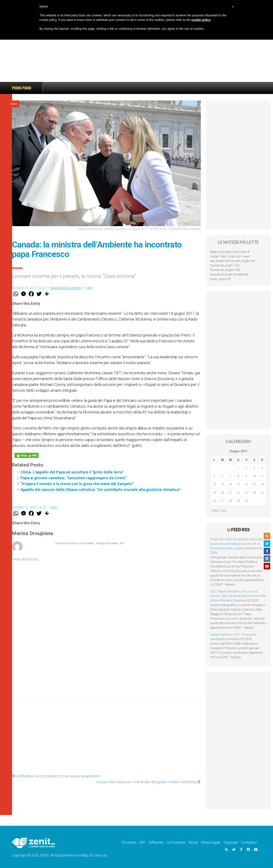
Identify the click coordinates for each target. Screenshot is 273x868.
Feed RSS (240, 530)
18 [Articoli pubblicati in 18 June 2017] (262, 484)
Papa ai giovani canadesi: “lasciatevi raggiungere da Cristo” (74, 478)
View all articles (25, 559)
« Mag (214, 511)
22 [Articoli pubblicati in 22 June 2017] (238, 493)
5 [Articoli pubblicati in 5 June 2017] (214, 476)
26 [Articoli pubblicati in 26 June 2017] (214, 501)
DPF (142, 842)
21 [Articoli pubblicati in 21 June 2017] (230, 493)
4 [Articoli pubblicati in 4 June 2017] (262, 468)
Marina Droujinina (66, 288)
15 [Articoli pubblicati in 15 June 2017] (238, 484)
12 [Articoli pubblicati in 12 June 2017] (214, 484)
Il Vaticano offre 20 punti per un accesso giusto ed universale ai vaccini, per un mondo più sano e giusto (238, 544)
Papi (14, 104)
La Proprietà (176, 842)
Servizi (193, 842)
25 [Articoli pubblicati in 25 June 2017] (262, 493)
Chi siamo (129, 842)
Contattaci (249, 842)
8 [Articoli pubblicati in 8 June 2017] (238, 476)
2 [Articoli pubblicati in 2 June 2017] (246, 468)
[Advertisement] (136, 50)
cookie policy (201, 20)
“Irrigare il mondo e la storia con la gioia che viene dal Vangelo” (77, 484)
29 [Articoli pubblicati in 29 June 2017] (238, 501)
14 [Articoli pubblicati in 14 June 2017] (230, 484)
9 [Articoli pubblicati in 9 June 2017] (246, 476)
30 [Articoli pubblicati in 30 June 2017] (246, 501)
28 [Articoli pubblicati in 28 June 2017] (230, 501)
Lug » (224, 511)
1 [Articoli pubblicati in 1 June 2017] (238, 468)
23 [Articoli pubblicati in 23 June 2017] (246, 493)
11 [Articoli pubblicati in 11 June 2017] (262, 476)
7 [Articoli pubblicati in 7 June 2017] (230, 476)
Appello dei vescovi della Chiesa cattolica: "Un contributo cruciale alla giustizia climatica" (100, 490)
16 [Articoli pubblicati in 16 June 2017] (246, 484)
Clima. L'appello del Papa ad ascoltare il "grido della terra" (72, 472)
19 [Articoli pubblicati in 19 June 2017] (214, 493)
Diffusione (156, 842)
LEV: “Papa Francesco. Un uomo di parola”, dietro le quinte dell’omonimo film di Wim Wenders (238, 596)
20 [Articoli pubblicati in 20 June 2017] (222, 493)
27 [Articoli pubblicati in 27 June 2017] (222, 501)
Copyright (231, 842)
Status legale (211, 842)
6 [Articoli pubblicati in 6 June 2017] (222, 476)
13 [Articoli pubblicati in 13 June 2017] (222, 484)
